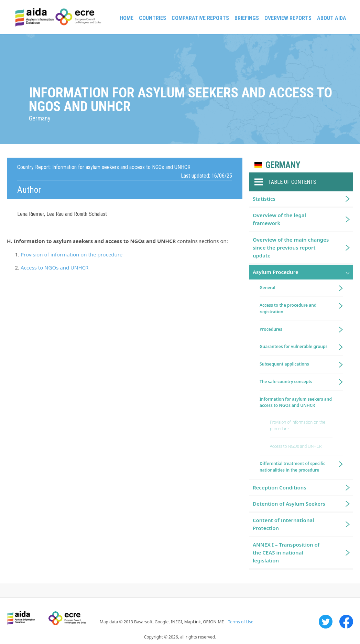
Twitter (326, 622)
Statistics (264, 199)
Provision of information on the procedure (72, 254)
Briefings (247, 18)
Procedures (271, 329)
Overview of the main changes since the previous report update (291, 248)
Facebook (346, 622)
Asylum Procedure (276, 272)
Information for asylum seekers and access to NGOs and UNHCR (296, 402)
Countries (152, 18)
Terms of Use (241, 622)
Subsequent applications (284, 364)
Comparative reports (200, 18)
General (268, 288)
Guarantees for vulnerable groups (293, 346)
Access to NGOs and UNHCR (54, 267)
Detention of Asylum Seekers (289, 504)
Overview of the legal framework (279, 219)
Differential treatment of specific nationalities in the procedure (292, 467)
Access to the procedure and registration (288, 308)
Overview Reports (288, 18)
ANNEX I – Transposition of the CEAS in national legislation (286, 553)
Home (127, 18)
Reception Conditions (280, 487)
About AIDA (332, 18)
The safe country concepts (286, 382)
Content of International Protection (283, 524)
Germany (283, 165)
